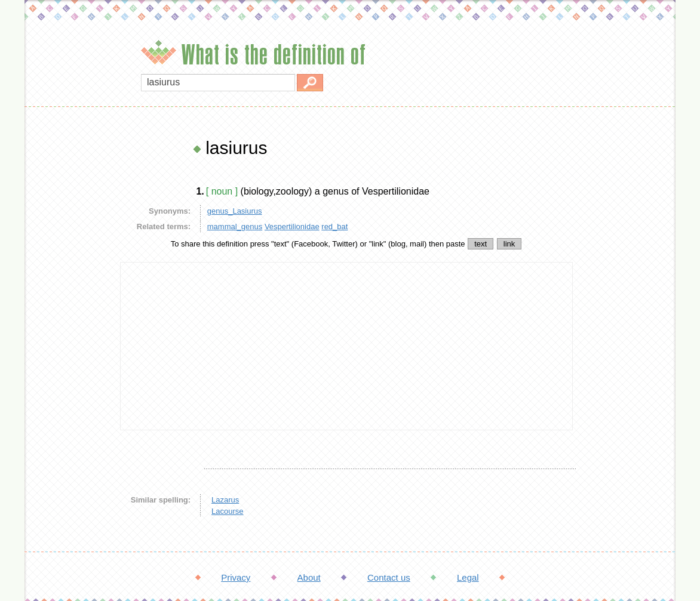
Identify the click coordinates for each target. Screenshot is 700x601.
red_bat (334, 226)
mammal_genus (235, 226)
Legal (468, 577)
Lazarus (225, 500)
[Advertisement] (69, 316)
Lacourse (227, 511)
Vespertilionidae (292, 226)
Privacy (236, 577)
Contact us (389, 577)
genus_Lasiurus (235, 211)
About (309, 577)
